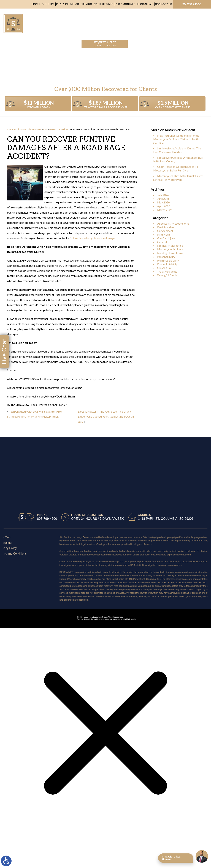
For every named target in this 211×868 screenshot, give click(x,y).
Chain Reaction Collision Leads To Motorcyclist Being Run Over (176, 168)
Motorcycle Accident (59, 129)
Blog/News (145, 4)
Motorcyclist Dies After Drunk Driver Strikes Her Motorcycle (178, 178)
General (162, 242)
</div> (27, 853)
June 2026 (163, 199)
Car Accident (165, 231)
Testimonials (125, 4)
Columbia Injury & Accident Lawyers (24, 129)
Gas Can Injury (166, 238)
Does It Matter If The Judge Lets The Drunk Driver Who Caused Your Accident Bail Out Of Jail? (106, 417)
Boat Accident (166, 227)
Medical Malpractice (170, 245)
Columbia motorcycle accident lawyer (93, 238)
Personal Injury (166, 257)
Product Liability (167, 264)
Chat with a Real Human (172, 858)
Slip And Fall (165, 268)
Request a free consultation (105, 22)
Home (36, 4)
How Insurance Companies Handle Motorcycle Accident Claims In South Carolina (176, 139)
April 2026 (164, 206)
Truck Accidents (167, 271)
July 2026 (163, 195)
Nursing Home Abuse (170, 253)
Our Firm (48, 4)
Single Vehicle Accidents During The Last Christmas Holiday (177, 150)
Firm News (164, 234)
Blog (45, 129)
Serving (86, 4)
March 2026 (165, 210)
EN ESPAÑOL (192, 4)
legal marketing (103, 619)
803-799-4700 (163, 22)
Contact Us (163, 4)
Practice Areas (67, 4)
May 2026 (163, 202)
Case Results (103, 4)
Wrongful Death (167, 275)
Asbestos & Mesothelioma (173, 223)
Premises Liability (168, 260)
